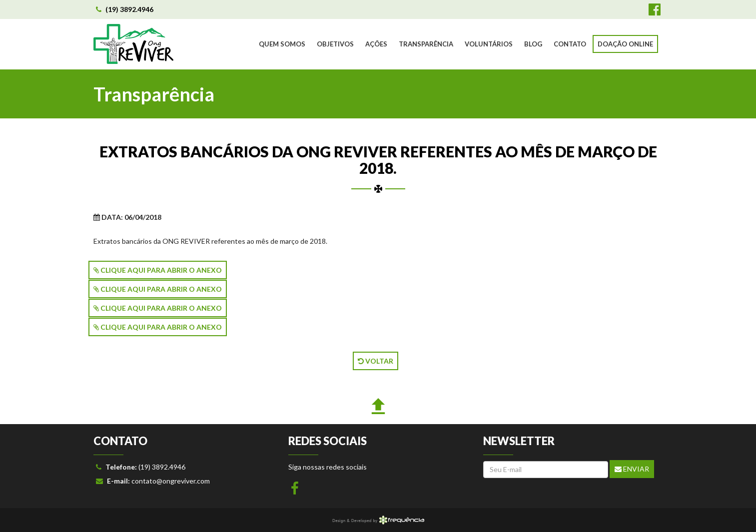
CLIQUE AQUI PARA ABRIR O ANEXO (158, 270)
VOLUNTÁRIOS (489, 44)
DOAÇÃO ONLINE (625, 44)
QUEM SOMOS (282, 44)
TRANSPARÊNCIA (426, 44)
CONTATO (570, 44)
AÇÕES (376, 44)
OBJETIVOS (335, 44)
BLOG (533, 44)
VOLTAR (376, 361)
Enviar (632, 469)
